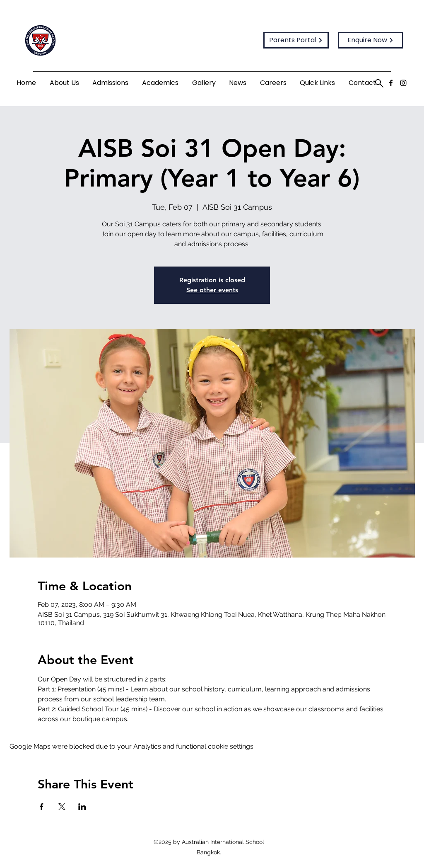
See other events (212, 290)
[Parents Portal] (296, 40)
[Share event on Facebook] (42, 807)
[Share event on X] (62, 807)
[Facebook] (391, 83)
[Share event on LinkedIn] (82, 807)
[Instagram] (403, 83)
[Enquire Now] (371, 40)
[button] (65, 83)
